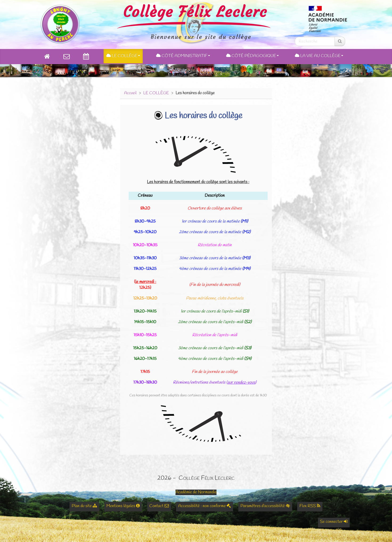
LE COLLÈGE (156, 93)
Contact (159, 506)
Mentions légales (123, 506)
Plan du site (84, 506)
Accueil (130, 93)
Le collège (123, 56)
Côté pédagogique (252, 56)
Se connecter (334, 522)
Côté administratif (183, 56)
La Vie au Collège (319, 56)
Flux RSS (310, 506)
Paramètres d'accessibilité (265, 506)
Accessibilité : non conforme (205, 506)
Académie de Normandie (196, 492)
